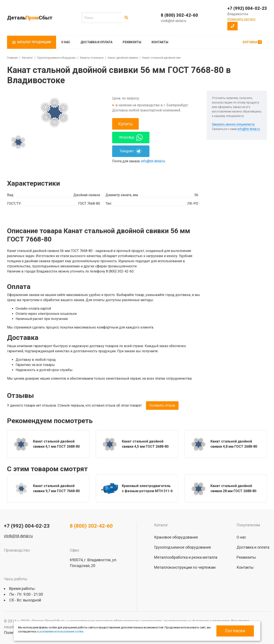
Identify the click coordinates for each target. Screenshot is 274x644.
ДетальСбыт (30, 18)
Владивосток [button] (238, 14)
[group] (54, 112)
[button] (232, 26)
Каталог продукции (32, 42)
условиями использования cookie (61, 631)
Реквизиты (132, 42)
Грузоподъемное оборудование (59, 58)
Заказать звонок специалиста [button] (233, 124)
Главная (12, 58)
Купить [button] (125, 124)
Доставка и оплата (96, 42)
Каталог (27, 58)
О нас (66, 42)
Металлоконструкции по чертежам (185, 567)
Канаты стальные (92, 58)
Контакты (160, 42)
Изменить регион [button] (241, 19)
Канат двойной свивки (123, 58)
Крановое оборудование (176, 537)
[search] (102, 18)
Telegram (131, 151)
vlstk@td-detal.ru (173, 21)
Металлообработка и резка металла (186, 557)
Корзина (252, 42)
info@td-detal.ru (153, 161)
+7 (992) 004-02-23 (247, 8)
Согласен (235, 631)
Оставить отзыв (162, 405)
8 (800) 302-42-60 (179, 15)
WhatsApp (131, 138)
